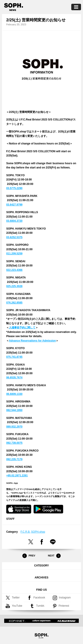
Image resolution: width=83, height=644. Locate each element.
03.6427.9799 (14, 205)
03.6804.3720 (14, 221)
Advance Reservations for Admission (32, 341)
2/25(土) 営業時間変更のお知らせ (36, 20)
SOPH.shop (38, 532)
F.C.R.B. (26, 532)
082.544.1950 (14, 410)
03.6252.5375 (14, 237)
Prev (29, 556)
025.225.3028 (14, 286)
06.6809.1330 (14, 394)
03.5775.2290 (14, 188)
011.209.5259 (14, 254)
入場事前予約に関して (22, 328)
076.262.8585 (14, 303)
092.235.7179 (14, 459)
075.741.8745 (14, 357)
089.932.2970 (14, 427)
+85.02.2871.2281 (17, 476)
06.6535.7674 (14, 378)
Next (54, 556)
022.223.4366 (14, 270)
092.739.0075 (14, 443)
